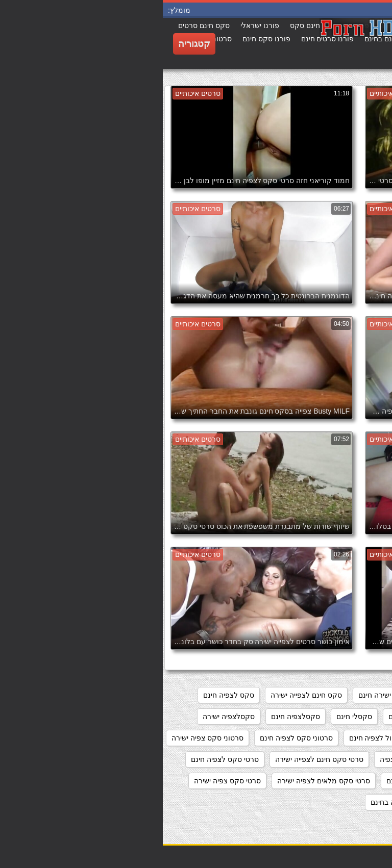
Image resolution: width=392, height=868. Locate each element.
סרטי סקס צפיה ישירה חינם (338, 802)
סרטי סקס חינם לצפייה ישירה (156, 759)
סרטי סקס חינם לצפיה (251, 759)
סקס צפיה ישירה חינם (259, 717)
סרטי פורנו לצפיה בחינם (244, 802)
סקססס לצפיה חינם (299, 738)
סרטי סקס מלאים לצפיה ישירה (161, 781)
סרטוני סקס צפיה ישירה (45, 738)
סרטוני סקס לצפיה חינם (133, 738)
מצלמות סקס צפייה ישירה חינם (243, 695)
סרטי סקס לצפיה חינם (62, 759)
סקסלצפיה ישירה (66, 717)
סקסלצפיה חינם (133, 717)
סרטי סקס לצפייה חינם (258, 781)
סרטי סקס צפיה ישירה (65, 781)
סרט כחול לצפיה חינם (219, 738)
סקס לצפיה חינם (66, 695)
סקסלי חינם (191, 717)
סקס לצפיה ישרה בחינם (344, 717)
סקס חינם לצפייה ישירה (143, 695)
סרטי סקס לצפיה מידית (344, 781)
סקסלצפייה (362, 738)
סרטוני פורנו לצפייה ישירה (340, 759)
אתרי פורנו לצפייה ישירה (343, 695)
